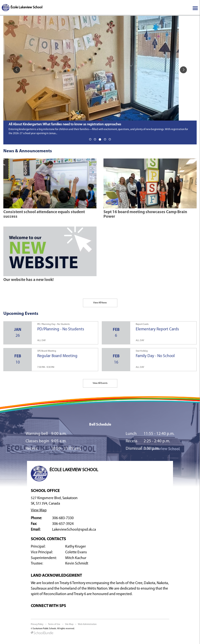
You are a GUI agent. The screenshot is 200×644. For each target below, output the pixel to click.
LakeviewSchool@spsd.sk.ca (74, 530)
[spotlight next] (183, 70)
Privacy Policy (37, 624)
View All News (100, 303)
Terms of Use (54, 624)
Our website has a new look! (29, 280)
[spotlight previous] (17, 70)
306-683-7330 (63, 518)
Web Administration (87, 624)
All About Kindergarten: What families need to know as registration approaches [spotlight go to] (65, 124)
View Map (39, 510)
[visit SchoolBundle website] (100, 633)
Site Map (69, 624)
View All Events (100, 383)
